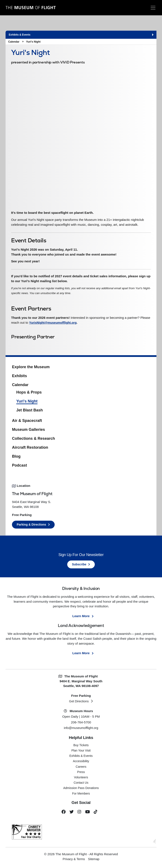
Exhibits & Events (81, 757)
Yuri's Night (33, 42)
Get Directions (79, 702)
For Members (81, 795)
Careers (81, 768)
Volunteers (81, 778)
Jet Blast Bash (29, 411)
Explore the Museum (31, 368)
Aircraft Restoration (30, 448)
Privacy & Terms (74, 860)
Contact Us (81, 784)
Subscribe (79, 565)
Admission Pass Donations (81, 789)
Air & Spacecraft (27, 422)
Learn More (81, 617)
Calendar (14, 42)
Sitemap (94, 860)
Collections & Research (33, 440)
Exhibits (19, 377)
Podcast (19, 466)
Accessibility (81, 762)
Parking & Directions (31, 526)
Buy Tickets (81, 746)
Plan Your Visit (81, 752)
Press (81, 773)
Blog (16, 457)
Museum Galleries (28, 431)
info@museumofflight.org (81, 729)
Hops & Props (29, 393)
